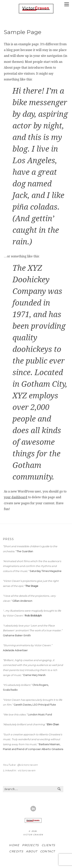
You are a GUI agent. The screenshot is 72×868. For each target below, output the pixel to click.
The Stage (32, 586)
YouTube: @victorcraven (20, 765)
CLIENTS (48, 845)
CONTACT (48, 851)
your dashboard (16, 497)
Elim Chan (53, 724)
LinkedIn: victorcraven (19, 770)
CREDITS (16, 851)
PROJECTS (31, 845)
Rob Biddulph (33, 616)
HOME (14, 845)
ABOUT (32, 851)
